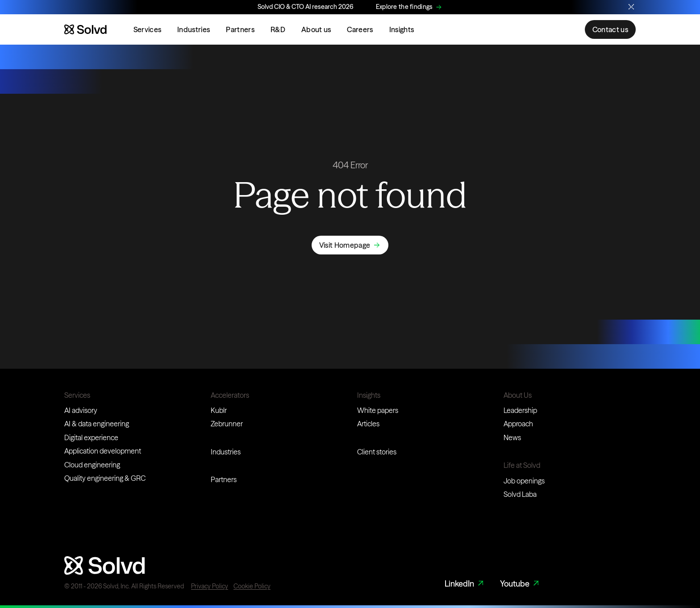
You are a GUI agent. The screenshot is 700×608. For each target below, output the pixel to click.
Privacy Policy (210, 586)
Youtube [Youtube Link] (521, 584)
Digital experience (91, 437)
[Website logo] (85, 29)
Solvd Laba (520, 494)
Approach (518, 424)
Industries (194, 29)
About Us (518, 395)
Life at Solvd (522, 465)
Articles (368, 424)
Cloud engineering (92, 465)
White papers (378, 410)
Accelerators (230, 395)
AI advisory (81, 410)
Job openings (524, 481)
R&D (278, 29)
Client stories (377, 452)
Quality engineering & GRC (105, 478)
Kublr (219, 410)
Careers (360, 29)
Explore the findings (404, 7)
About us (316, 29)
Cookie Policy (252, 586)
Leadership (520, 410)
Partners (240, 29)
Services (148, 29)
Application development (103, 451)
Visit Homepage (345, 245)
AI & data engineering (97, 424)
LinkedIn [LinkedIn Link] (465, 584)
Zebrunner (227, 424)
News (512, 437)
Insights (402, 29)
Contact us (610, 29)
